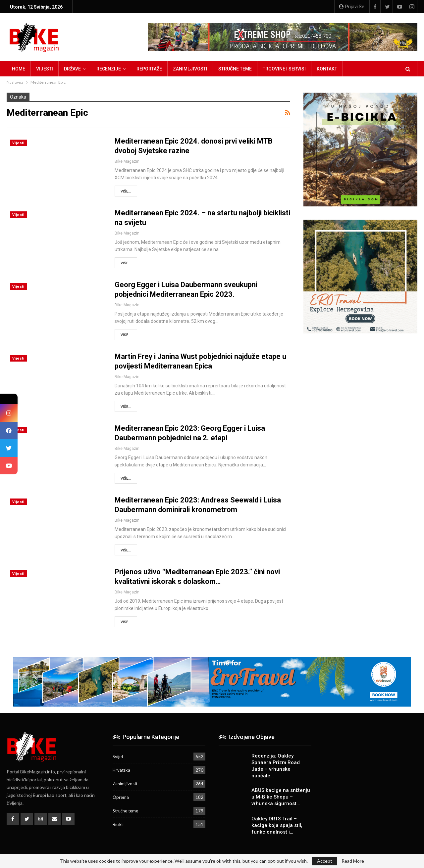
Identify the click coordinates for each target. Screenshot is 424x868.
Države (72, 69)
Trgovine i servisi (284, 69)
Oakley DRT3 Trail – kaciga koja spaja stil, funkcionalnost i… (277, 825)
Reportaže (149, 69)
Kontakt (327, 69)
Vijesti (45, 69)
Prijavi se (352, 7)
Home (19, 69)
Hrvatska (121, 770)
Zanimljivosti (190, 69)
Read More (353, 861)
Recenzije (109, 69)
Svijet (118, 757)
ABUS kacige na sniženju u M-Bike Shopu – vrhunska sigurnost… (281, 797)
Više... (126, 191)
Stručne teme (235, 69)
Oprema (121, 797)
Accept (325, 861)
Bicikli (118, 824)
